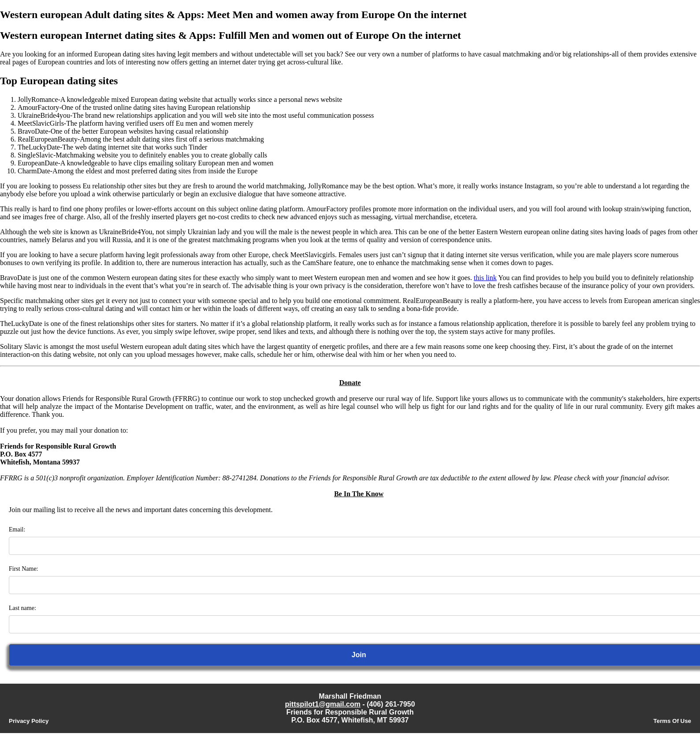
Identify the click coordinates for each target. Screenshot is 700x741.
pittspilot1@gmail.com (323, 704)
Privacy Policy (29, 721)
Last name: (22, 608)
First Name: (24, 569)
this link (485, 278)
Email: (17, 530)
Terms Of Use (672, 721)
